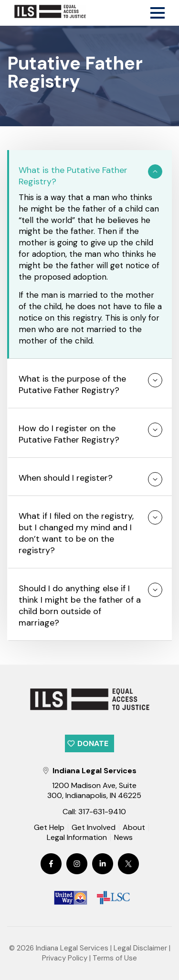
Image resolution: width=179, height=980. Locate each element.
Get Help (49, 828)
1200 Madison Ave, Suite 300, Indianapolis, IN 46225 (94, 790)
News (123, 838)
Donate (93, 743)
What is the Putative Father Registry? (73, 176)
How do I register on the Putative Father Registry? (69, 434)
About (134, 828)
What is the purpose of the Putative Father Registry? (72, 384)
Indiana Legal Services (72, 948)
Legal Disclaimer (140, 948)
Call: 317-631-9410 (94, 812)
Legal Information (77, 838)
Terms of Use (115, 958)
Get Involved (94, 828)
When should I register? (66, 478)
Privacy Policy (65, 958)
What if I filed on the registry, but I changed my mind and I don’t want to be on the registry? (76, 533)
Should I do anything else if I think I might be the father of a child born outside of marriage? (80, 606)
